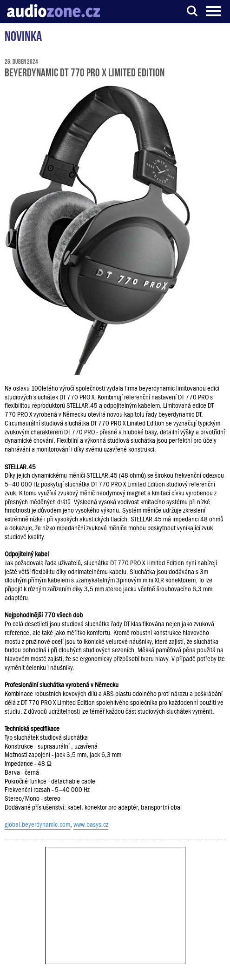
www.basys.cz (91, 825)
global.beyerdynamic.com (37, 825)
